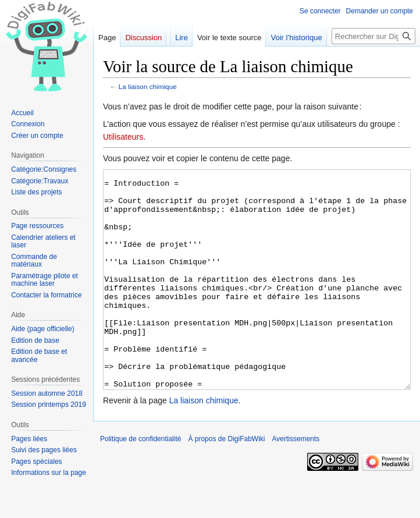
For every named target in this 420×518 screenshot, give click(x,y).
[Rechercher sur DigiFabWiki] (373, 36)
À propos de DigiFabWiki (226, 482)
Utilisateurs (123, 137)
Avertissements (296, 482)
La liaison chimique (148, 86)
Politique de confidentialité (140, 482)
